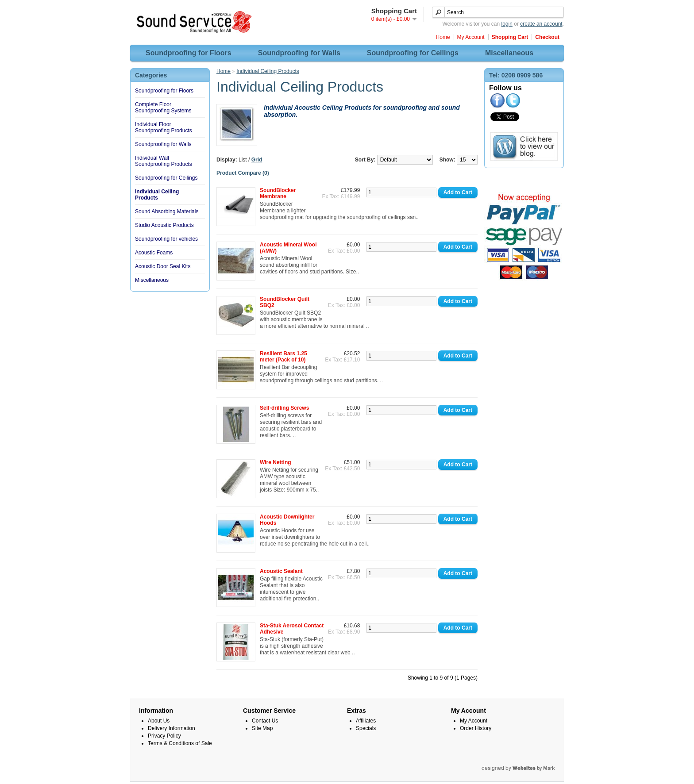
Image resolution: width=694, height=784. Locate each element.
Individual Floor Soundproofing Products (164, 127)
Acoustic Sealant (281, 571)
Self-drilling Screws (284, 408)
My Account (471, 37)
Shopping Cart (510, 37)
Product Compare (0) (243, 173)
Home (443, 37)
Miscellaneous (509, 53)
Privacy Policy (164, 736)
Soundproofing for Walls (299, 53)
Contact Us (265, 721)
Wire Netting (276, 462)
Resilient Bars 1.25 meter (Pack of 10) (283, 357)
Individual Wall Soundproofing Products (164, 161)
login (507, 24)
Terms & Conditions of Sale (180, 743)
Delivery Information (172, 728)
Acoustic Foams (154, 253)
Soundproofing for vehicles (166, 239)
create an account (541, 24)
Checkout (547, 37)
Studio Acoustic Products (164, 225)
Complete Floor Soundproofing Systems (163, 108)
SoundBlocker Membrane (278, 193)
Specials (366, 728)
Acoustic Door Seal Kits (163, 266)
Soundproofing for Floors (189, 53)
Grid (257, 160)
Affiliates (366, 721)
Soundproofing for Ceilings (413, 53)
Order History (476, 728)
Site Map (262, 728)
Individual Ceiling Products (157, 195)
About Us (159, 721)
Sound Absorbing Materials (167, 211)
